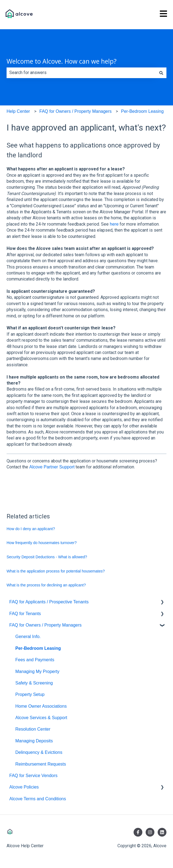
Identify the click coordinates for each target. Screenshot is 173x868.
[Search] (161, 73)
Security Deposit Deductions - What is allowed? (47, 557)
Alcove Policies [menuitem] (24, 787)
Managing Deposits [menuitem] (34, 741)
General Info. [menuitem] (28, 637)
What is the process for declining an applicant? (46, 585)
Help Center (18, 111)
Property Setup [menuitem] (30, 694)
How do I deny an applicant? (31, 529)
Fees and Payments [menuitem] (35, 660)
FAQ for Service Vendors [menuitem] (33, 776)
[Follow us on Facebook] (138, 832)
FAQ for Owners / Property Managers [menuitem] (45, 625)
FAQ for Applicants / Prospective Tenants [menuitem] (49, 602)
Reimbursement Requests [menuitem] (41, 764)
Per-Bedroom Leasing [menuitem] (38, 648)
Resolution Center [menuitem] (33, 729)
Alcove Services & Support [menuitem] (41, 718)
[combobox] (81, 73)
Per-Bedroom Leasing (142, 111)
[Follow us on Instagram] (150, 832)
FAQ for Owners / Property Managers (76, 111)
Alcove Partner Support (52, 467)
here (114, 224)
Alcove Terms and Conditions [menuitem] (38, 799)
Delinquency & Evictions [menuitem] (39, 752)
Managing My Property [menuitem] (37, 671)
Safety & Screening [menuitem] (34, 683)
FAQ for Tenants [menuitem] (25, 614)
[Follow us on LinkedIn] (162, 832)
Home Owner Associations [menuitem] (41, 706)
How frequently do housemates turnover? (42, 543)
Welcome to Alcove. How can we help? (62, 61)
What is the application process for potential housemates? (56, 571)
